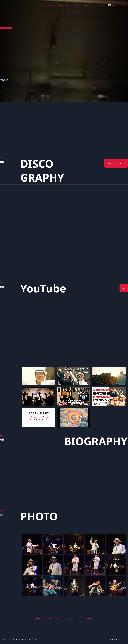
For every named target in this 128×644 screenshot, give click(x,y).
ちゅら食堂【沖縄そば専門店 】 (55, 618)
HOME (38, 618)
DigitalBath (123, 639)
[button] (125, 5)
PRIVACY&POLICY (76, 618)
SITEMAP (89, 618)
